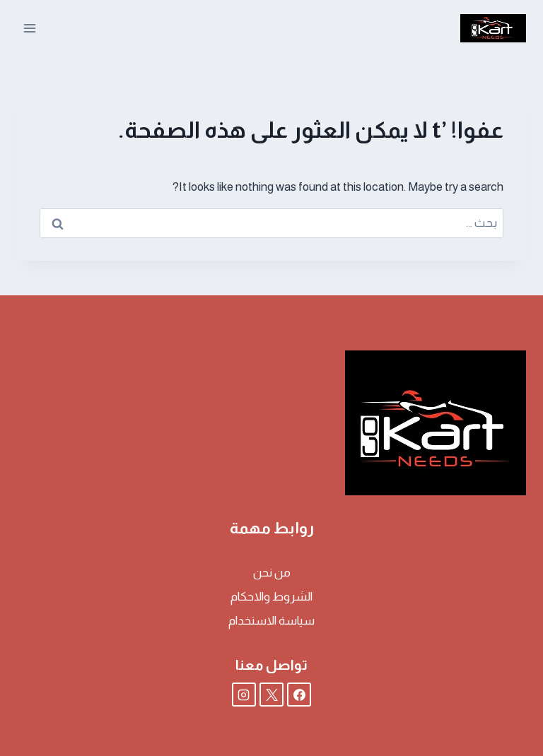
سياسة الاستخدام (271, 621)
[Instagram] (244, 695)
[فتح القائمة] (30, 28)
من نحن (272, 573)
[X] (271, 695)
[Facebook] (299, 695)
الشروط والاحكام (271, 597)
